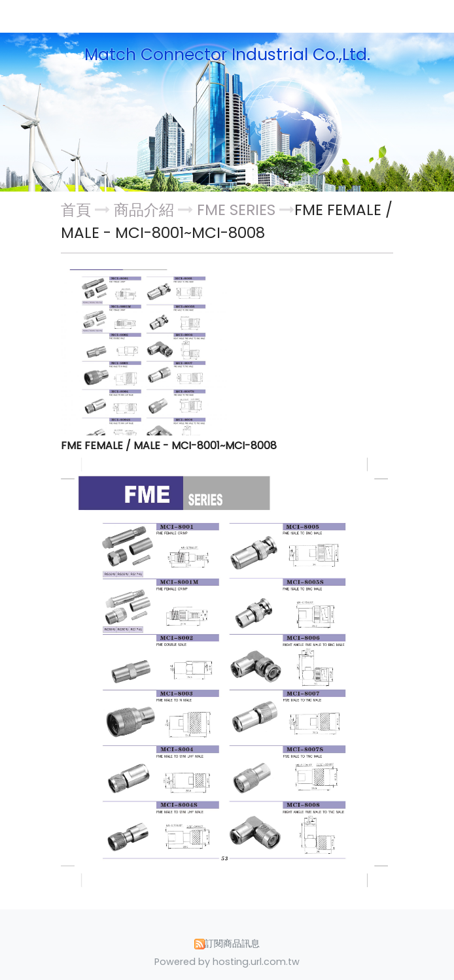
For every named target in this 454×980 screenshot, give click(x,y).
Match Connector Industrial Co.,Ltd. (227, 55)
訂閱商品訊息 (232, 943)
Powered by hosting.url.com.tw (227, 962)
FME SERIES (236, 210)
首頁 (76, 210)
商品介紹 (146, 210)
